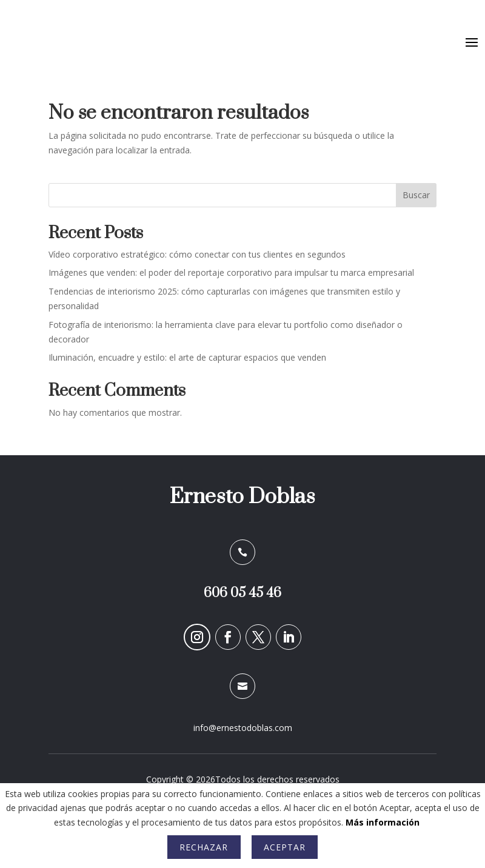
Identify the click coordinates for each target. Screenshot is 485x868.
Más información (383, 822)
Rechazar (204, 847)
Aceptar (285, 847)
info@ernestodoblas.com (243, 728)
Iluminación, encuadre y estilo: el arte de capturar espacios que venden (187, 357)
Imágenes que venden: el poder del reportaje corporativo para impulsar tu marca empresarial (231, 272)
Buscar (416, 195)
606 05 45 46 (242, 593)
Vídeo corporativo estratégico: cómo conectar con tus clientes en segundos (197, 254)
